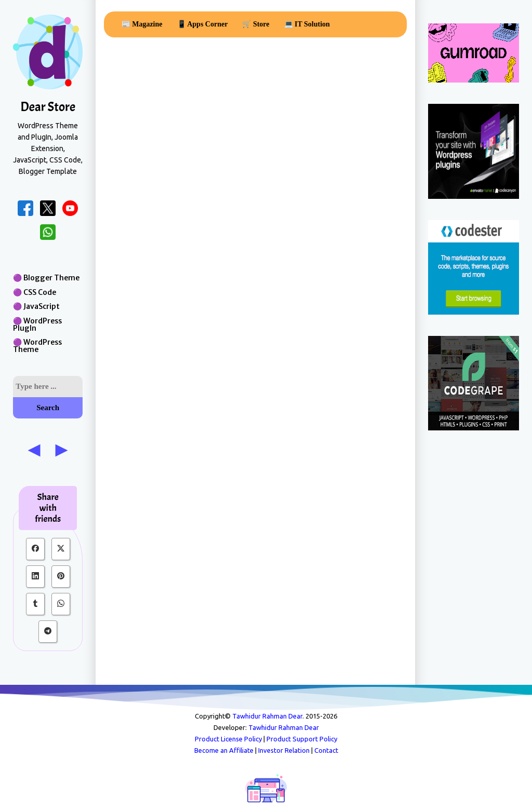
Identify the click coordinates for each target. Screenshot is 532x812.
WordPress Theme (37, 346)
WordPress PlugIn (37, 324)
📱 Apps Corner (203, 24)
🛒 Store (256, 24)
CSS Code (40, 292)
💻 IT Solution (307, 24)
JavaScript (42, 306)
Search (48, 408)
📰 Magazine (142, 24)
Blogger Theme (51, 278)
